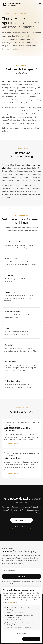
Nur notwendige (12, 639)
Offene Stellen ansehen (21, 527)
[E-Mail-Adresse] (21, 571)
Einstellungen (21, 634)
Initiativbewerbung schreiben (22, 520)
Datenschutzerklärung (22, 586)
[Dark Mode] (36, 4)
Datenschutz (10, 602)
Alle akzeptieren (31, 639)
